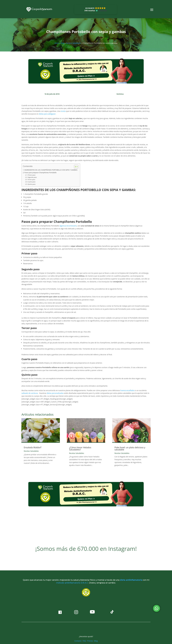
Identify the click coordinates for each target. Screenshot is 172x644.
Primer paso (32, 175)
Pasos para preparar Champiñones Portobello (40, 173)
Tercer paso (31, 179)
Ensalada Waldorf (32, 447)
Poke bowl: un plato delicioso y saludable (130, 448)
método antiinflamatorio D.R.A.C (72, 583)
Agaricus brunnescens (68, 226)
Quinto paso (32, 184)
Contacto (78, 641)
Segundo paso (32, 177)
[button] (96, 9)
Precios (90, 641)
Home (57, 43)
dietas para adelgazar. (47, 114)
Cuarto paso (32, 182)
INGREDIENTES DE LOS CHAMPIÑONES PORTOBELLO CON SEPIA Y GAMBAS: (51, 170)
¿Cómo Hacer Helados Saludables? (80, 448)
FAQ (84, 641)
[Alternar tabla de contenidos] (75, 167)
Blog (63, 43)
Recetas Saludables (73, 43)
